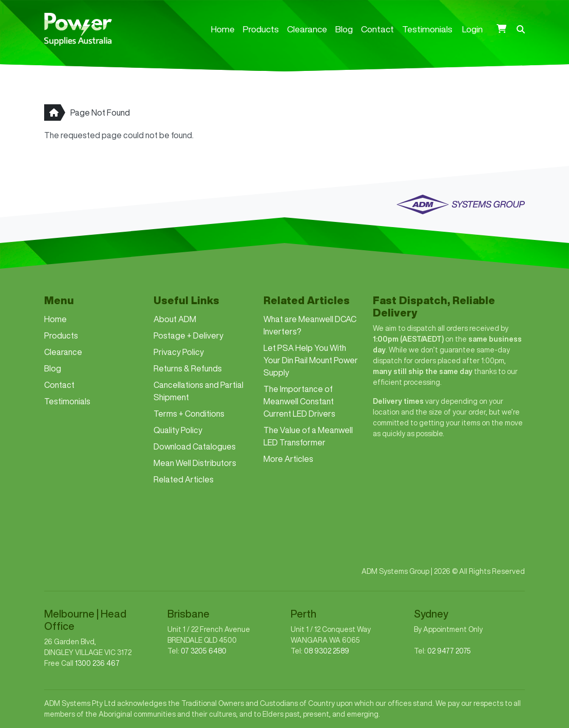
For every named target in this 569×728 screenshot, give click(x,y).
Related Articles (184, 479)
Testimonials (427, 29)
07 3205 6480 (204, 651)
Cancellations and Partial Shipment (198, 391)
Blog (344, 29)
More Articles (288, 459)
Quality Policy (178, 430)
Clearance (307, 29)
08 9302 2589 (327, 651)
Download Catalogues (195, 446)
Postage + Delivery (188, 335)
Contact (377, 29)
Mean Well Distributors (195, 463)
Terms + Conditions (189, 414)
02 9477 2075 (449, 651)
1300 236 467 (97, 663)
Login (472, 29)
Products (261, 29)
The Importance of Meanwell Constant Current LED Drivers (299, 401)
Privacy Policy (179, 352)
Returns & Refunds (188, 368)
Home (223, 29)
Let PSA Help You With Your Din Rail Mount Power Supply (311, 360)
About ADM (175, 319)
